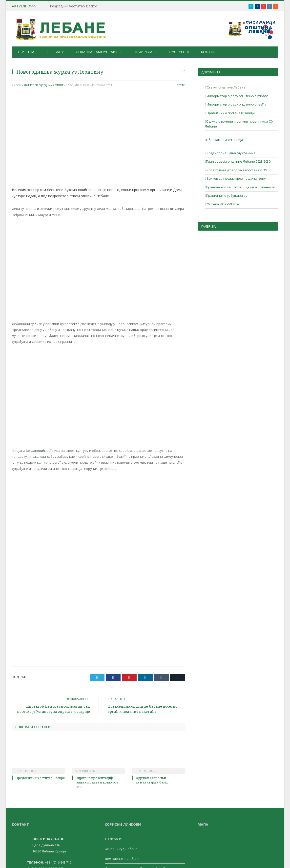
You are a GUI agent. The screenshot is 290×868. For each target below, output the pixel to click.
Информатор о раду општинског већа (236, 104)
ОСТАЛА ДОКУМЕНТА (222, 204)
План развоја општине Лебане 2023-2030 (238, 161)
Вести (181, 85)
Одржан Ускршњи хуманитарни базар (152, 780)
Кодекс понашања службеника (231, 153)
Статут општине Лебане (226, 87)
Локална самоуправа (97, 52)
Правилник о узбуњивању (227, 195)
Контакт (209, 52)
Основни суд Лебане (121, 849)
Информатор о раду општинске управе (237, 96)
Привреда (143, 52)
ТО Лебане (113, 839)
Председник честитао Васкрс (73, 6)
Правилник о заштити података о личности (241, 187)
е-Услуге (177, 52)
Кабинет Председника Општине (45, 85)
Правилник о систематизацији (230, 113)
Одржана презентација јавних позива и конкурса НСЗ (97, 782)
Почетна (26, 52)
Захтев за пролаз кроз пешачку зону (236, 178)
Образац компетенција (225, 140)
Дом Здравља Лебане (122, 859)
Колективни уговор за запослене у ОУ (237, 170)
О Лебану (55, 52)
